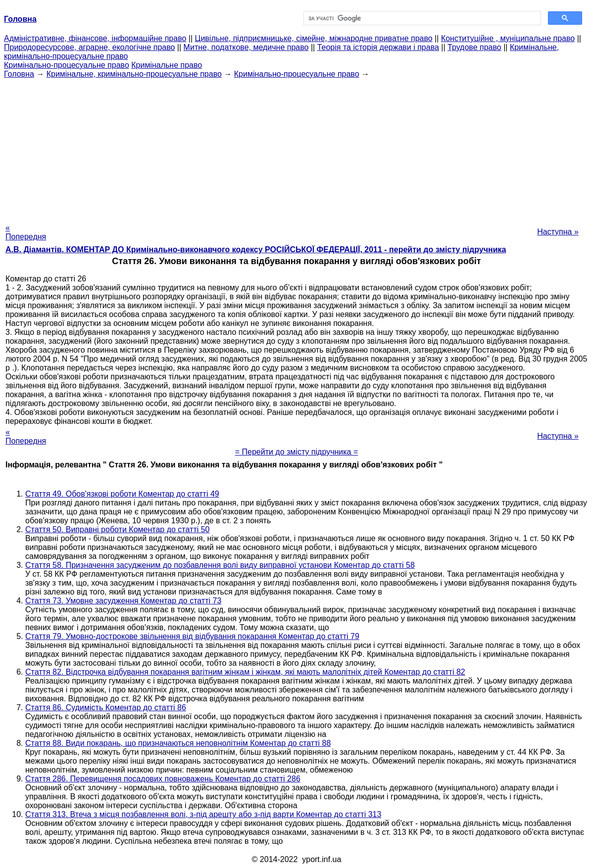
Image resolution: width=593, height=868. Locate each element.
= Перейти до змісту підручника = (297, 452)
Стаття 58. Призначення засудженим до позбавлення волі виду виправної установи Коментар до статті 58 (220, 565)
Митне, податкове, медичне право (246, 47)
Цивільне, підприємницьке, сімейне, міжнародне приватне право (314, 38)
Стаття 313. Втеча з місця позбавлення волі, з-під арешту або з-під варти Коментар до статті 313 (203, 814)
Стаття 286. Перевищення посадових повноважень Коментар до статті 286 (163, 779)
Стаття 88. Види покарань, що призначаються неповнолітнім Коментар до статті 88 (178, 743)
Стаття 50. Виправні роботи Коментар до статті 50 (118, 529)
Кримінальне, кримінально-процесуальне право (134, 74)
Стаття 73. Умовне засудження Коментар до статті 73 (123, 601)
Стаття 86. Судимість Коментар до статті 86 (106, 708)
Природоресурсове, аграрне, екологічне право (89, 47)
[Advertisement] (296, 148)
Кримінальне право (167, 65)
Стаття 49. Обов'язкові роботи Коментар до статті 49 (122, 494)
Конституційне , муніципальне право (508, 38)
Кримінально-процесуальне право (67, 65)
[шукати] (421, 18)
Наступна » (558, 232)
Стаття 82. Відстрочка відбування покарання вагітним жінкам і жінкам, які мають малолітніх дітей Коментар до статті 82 (245, 672)
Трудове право (474, 47)
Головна (19, 74)
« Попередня (26, 232)
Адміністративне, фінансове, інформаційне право (95, 38)
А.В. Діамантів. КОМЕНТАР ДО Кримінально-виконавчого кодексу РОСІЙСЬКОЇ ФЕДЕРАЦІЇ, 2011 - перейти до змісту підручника (256, 250)
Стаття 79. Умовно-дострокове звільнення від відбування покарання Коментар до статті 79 (192, 636)
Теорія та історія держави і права (378, 47)
